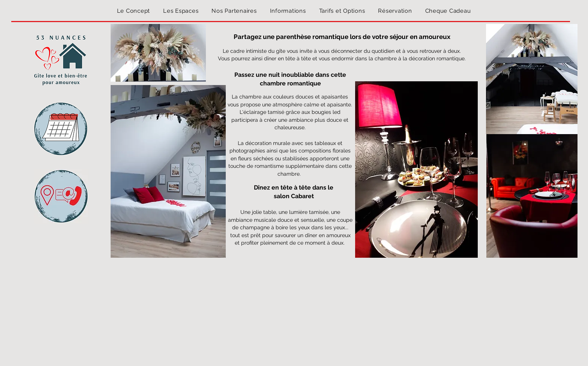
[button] (181, 11)
